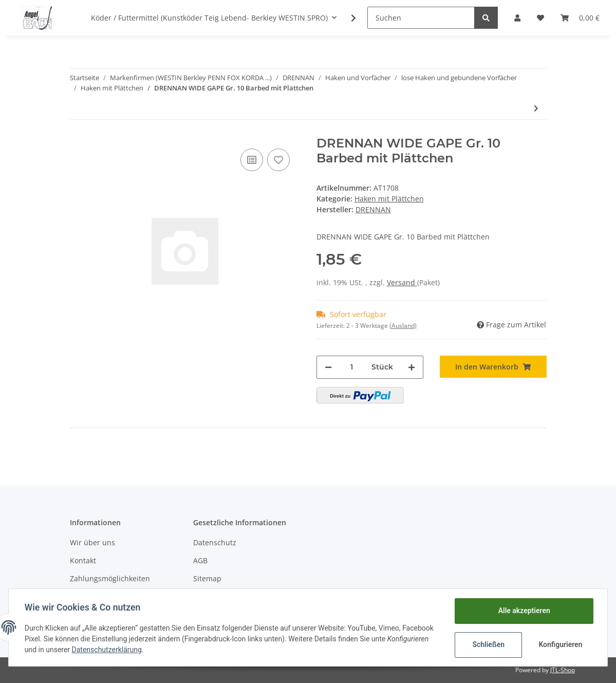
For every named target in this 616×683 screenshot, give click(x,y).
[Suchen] (421, 18)
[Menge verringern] (328, 367)
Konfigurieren (560, 644)
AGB (200, 560)
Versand (402, 282)
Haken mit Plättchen (389, 199)
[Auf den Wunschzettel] (278, 160)
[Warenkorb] (580, 18)
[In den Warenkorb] (493, 367)
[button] (517, 18)
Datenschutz (215, 542)
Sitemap (207, 578)
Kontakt (83, 560)
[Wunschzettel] (540, 18)
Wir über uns (92, 542)
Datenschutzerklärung (107, 650)
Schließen (488, 644)
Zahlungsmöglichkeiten (110, 578)
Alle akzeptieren (523, 611)
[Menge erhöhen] (412, 367)
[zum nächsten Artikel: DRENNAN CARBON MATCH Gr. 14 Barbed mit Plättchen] (536, 108)
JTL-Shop (563, 670)
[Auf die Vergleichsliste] (252, 160)
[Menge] (352, 367)
